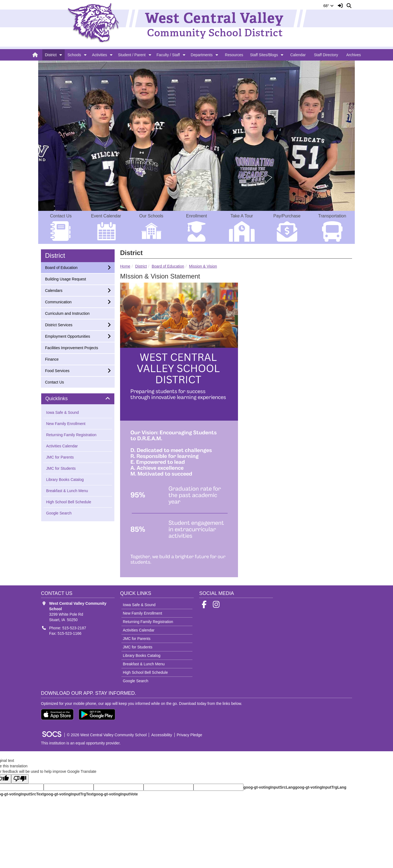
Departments (202, 55)
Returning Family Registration (71, 435)
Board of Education (168, 266)
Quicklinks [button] (63, 399)
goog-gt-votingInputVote (116, 794)
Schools (74, 55)
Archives (354, 55)
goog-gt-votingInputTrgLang (321, 787)
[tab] (78, 399)
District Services (59, 324)
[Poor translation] (20, 779)
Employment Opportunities (67, 336)
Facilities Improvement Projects (72, 347)
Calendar (298, 55)
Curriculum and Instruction (67, 313)
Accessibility (162, 735)
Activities (99, 55)
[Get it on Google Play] (97, 714)
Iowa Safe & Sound (62, 412)
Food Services (57, 370)
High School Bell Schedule (69, 502)
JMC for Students (61, 468)
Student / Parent (132, 55)
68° (328, 6)
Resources (234, 55)
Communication (58, 302)
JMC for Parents (60, 457)
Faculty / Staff (168, 55)
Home (125, 266)
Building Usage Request (65, 279)
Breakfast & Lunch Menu (67, 491)
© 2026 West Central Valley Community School (107, 735)
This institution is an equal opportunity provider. (81, 743)
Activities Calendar (62, 446)
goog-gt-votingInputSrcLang (269, 787)
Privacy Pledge (190, 735)
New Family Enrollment (66, 424)
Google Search (59, 513)
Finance (52, 359)
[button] (61, 55)
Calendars (54, 290)
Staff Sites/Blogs (264, 55)
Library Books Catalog (65, 480)
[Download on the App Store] (57, 714)
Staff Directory (326, 55)
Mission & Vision (203, 266)
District (51, 55)
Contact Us (54, 382)
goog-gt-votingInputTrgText (69, 794)
